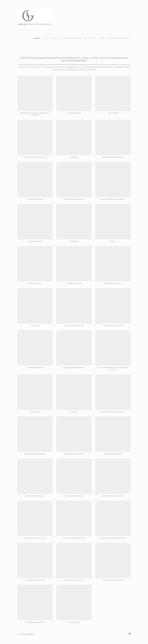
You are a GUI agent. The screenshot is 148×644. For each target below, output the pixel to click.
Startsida (37, 38)
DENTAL (45, 38)
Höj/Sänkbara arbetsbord (73, 38)
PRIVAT (94, 38)
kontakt (102, 38)
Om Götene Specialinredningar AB (119, 38)
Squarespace (30, 634)
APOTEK (87, 38)
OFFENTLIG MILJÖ (55, 38)
